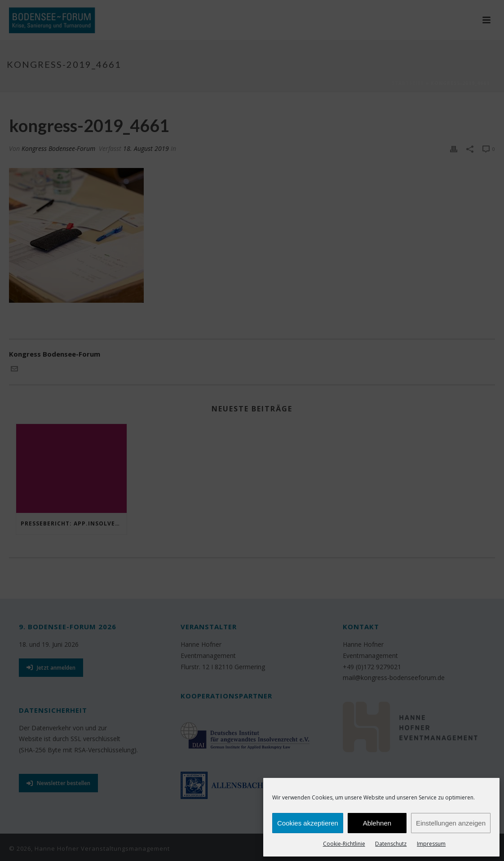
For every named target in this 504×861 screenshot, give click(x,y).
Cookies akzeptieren (308, 823)
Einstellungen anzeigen (451, 823)
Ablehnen (377, 823)
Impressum (431, 844)
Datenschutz (391, 844)
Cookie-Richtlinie (344, 844)
